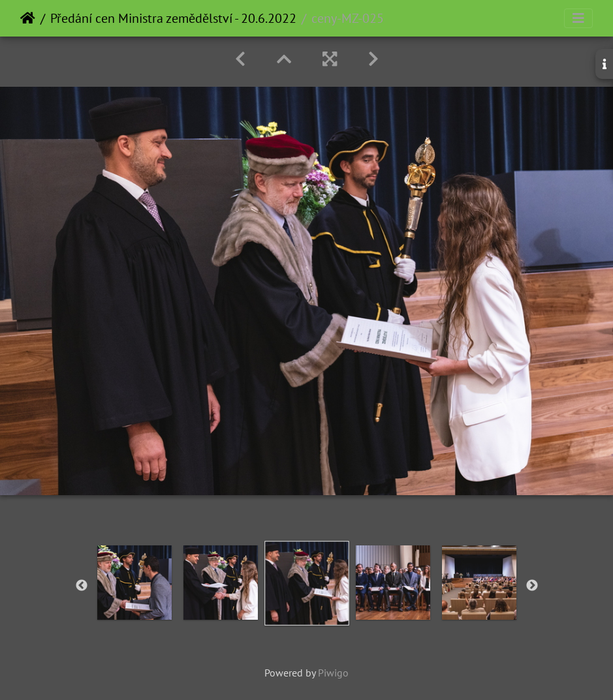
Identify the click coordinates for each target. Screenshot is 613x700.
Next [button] (532, 586)
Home (28, 18)
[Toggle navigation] (578, 18)
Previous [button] (82, 586)
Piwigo (333, 673)
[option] (134, 583)
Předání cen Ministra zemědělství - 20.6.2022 (173, 18)
